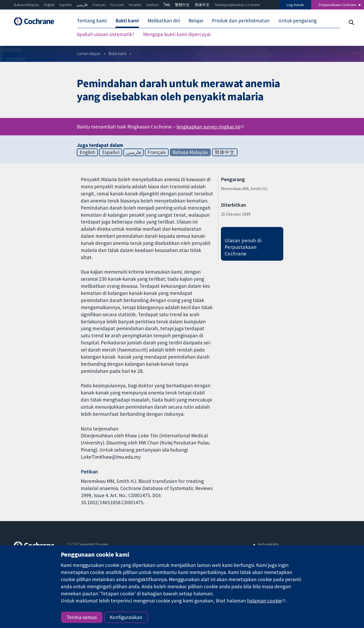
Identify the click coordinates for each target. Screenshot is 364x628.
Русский (117, 5)
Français (99, 5)
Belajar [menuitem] (196, 21)
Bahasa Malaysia (26, 5)
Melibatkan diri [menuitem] (164, 21)
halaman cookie (264, 601)
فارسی (82, 5)
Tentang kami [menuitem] (92, 21)
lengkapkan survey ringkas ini (208, 127)
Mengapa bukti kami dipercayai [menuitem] (177, 34)
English (49, 5)
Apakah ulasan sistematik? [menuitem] (106, 34)
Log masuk (295, 5)
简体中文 (202, 5)
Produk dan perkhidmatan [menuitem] (241, 21)
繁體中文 (182, 5)
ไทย (167, 5)
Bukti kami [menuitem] (127, 21)
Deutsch (152, 5)
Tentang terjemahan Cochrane (237, 5)
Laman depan (89, 53)
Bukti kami (117, 53)
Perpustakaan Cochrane (338, 5)
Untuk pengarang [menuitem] (297, 21)
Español (65, 5)
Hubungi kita (268, 544)
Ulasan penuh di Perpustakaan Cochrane (243, 247)
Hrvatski (135, 5)
